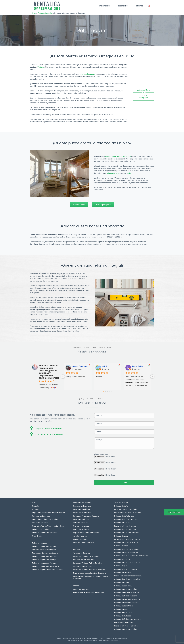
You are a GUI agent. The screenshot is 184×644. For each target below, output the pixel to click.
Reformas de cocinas (122, 523)
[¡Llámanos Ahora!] (144, 90)
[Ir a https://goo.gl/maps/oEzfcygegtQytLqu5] (60, 434)
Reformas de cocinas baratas (125, 529)
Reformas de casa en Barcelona (126, 543)
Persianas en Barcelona (41, 516)
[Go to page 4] (111, 392)
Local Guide (138, 366)
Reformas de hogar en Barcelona (126, 549)
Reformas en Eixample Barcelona (127, 593)
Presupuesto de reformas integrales (45, 553)
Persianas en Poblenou (82, 509)
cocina (129, 173)
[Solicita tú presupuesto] (144, 97)
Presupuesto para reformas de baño (127, 513)
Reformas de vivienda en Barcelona (127, 579)
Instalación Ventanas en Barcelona (86, 556)
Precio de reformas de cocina (125, 526)
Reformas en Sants (121, 609)
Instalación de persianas (82, 513)
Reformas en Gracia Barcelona (126, 596)
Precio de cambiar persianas (84, 543)
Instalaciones (105, 6)
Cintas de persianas (80, 523)
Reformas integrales (45, 13)
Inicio (34, 13)
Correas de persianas (81, 526)
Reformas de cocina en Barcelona (127, 533)
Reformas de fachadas (123, 616)
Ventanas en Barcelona (82, 553)
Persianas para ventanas (82, 503)
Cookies (100, 641)
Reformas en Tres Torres (123, 612)
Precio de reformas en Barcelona (126, 626)
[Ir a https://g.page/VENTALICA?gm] (60, 428)
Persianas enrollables (81, 519)
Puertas (76, 586)
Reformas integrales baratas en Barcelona (48, 570)
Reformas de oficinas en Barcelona (127, 563)
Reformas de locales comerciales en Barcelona (131, 556)
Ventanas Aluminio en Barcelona (85, 566)
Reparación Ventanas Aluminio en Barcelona (48, 513)
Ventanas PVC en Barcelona (84, 560)
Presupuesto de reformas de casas (127, 539)
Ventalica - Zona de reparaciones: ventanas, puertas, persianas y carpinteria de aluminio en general (49, 372)
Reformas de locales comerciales (126, 553)
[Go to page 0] (104, 392)
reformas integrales (87, 74)
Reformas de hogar (121, 546)
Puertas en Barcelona (40, 523)
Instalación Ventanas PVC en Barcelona (88, 563)
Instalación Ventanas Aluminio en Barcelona (89, 570)
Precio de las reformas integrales (44, 550)
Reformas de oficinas (122, 559)
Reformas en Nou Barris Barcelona (127, 599)
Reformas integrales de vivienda (44, 546)
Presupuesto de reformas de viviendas (128, 576)
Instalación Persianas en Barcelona (86, 516)
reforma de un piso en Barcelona (118, 157)
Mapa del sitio (37, 536)
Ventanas (36, 509)
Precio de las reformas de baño (126, 509)
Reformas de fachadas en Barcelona (128, 619)
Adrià (105, 366)
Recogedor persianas (81, 529)
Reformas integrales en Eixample (44, 560)
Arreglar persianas (80, 536)
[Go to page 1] (106, 392)
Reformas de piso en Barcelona (126, 569)
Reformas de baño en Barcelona (126, 519)
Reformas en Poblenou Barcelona (127, 603)
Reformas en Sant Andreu (124, 606)
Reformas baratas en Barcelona (126, 589)
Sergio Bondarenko (81, 366)
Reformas (139, 6)
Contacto (35, 506)
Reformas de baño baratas (124, 516)
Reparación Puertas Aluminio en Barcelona (48, 526)
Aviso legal (115, 641)
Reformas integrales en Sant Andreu (45, 566)
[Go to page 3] (109, 392)
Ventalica (41, 67)
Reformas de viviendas (123, 573)
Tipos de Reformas (121, 503)
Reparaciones (123, 6)
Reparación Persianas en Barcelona (45, 519)
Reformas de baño (121, 506)
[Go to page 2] (108, 392)
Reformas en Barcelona (41, 529)
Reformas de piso (121, 566)
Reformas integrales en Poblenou (44, 563)
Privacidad (107, 641)
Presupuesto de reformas (124, 622)
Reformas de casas (121, 536)
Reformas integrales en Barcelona (45, 533)
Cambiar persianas (80, 539)
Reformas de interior (122, 583)
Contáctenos (174, 512)
